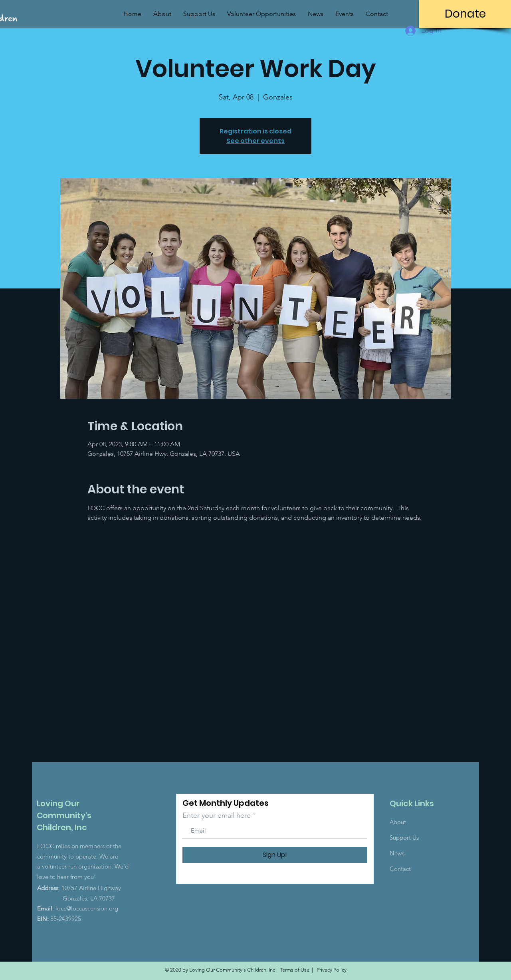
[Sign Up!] (275, 855)
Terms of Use (295, 970)
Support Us (404, 838)
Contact (400, 869)
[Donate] (465, 14)
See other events (255, 141)
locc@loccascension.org (87, 908)
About (398, 822)
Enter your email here (217, 815)
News (397, 853)
